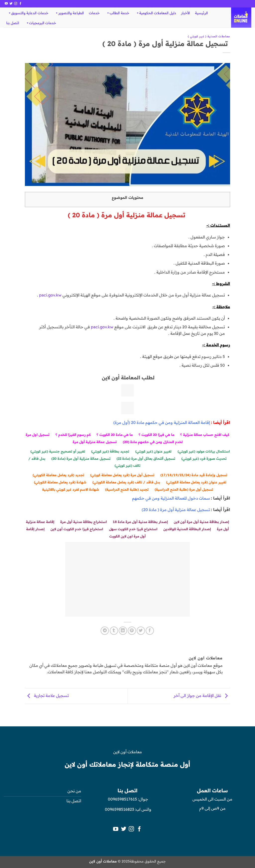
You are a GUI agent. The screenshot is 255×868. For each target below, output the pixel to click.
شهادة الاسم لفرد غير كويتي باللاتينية (71, 489)
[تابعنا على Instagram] (16, 4)
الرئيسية (201, 13)
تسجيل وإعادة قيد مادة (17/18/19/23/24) (194, 475)
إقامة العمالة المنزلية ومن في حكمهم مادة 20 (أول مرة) (162, 422)
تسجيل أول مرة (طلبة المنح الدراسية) (184, 489)
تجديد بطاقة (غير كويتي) (110, 451)
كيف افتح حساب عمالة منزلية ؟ (205, 434)
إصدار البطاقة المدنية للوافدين (187, 529)
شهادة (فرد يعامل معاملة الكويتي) (60, 482)
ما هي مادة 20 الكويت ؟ (115, 434)
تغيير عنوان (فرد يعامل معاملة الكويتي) (196, 482)
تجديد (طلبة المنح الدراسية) (127, 489)
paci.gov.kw (50, 295)
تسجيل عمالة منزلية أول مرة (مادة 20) (81, 458)
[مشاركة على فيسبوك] (150, 631)
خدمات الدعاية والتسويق (28, 13)
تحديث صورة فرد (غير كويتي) (204, 458)
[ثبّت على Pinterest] (132, 631)
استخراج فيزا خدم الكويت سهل (133, 529)
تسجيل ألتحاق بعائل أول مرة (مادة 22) (146, 458)
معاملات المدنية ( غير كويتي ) (209, 36)
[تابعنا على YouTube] (6, 4)
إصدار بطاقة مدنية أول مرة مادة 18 (140, 522)
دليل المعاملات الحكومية (156, 13)
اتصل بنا (13, 23)
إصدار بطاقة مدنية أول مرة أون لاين (201, 522)
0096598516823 (119, 809)
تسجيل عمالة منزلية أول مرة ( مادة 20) (176, 510)
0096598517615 (122, 799)
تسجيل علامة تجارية (47, 696)
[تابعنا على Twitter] (11, 4)
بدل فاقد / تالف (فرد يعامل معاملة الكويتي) (126, 482)
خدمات (94, 13)
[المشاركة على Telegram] (105, 631)
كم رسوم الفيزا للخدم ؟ (73, 434)
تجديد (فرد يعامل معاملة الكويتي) (58, 475)
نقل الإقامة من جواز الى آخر (202, 696)
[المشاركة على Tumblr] (114, 631)
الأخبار (186, 13)
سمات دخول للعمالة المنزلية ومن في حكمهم (171, 498)
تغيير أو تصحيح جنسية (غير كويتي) (58, 451)
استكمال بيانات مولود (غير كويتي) (204, 451)
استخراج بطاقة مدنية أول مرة (84, 522)
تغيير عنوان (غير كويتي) (153, 451)
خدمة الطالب (118, 13)
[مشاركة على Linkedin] (123, 631)
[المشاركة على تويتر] (141, 631)
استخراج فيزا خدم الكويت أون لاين (77, 529)
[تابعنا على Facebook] (20, 4)
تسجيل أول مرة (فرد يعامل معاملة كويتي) (122, 475)
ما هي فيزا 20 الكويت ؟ (157, 434)
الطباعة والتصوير (69, 13)
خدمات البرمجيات (41, 23)
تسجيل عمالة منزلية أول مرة (95, 442)
